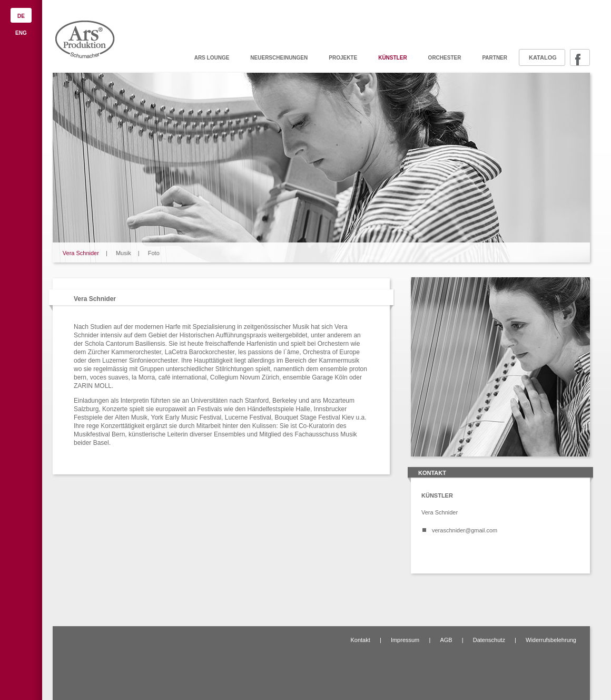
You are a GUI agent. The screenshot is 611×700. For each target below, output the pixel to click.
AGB (446, 640)
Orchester (445, 58)
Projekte (343, 58)
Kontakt (360, 640)
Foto (154, 253)
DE (21, 16)
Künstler (392, 58)
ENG (21, 33)
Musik (124, 253)
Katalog (543, 57)
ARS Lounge (212, 58)
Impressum (405, 640)
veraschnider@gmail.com (465, 530)
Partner (495, 58)
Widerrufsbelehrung (551, 640)
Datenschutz (489, 640)
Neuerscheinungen (279, 58)
